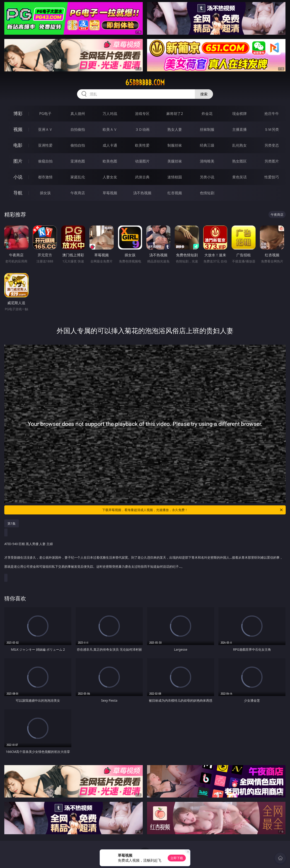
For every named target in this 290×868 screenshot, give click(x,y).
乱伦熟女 (239, 145)
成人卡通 (110, 145)
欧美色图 (110, 161)
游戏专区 (142, 114)
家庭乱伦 (78, 177)
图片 (18, 161)
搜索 (204, 94)
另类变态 (272, 145)
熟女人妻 (175, 129)
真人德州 (78, 114)
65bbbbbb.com (145, 82)
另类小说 (207, 177)
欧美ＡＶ (110, 129)
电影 (18, 145)
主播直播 (239, 129)
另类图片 (272, 161)
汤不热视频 (142, 193)
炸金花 (207, 114)
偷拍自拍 (78, 145)
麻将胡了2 (175, 114)
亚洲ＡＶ (45, 129)
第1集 (12, 523)
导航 (18, 193)
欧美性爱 (142, 145)
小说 (18, 177)
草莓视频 (110, 193)
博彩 (18, 113)
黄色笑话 (239, 177)
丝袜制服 (207, 129)
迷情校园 (175, 177)
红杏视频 (175, 193)
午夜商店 (78, 193)
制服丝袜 (175, 145)
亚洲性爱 (45, 145)
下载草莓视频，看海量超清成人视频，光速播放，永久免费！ (193, 510)
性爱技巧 (272, 177)
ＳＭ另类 (272, 129)
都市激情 (45, 177)
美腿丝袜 (175, 161)
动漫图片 (142, 161)
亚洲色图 (78, 161)
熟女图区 (239, 161)
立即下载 (177, 858)
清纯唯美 (207, 161)
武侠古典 (142, 177)
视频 (18, 129)
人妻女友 (110, 177)
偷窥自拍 (45, 161)
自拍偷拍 (78, 129)
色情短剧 (207, 193)
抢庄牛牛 (272, 114)
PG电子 (45, 114)
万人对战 (110, 114)
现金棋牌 (239, 114)
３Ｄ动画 (142, 129)
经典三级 (207, 145)
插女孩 (45, 193)
